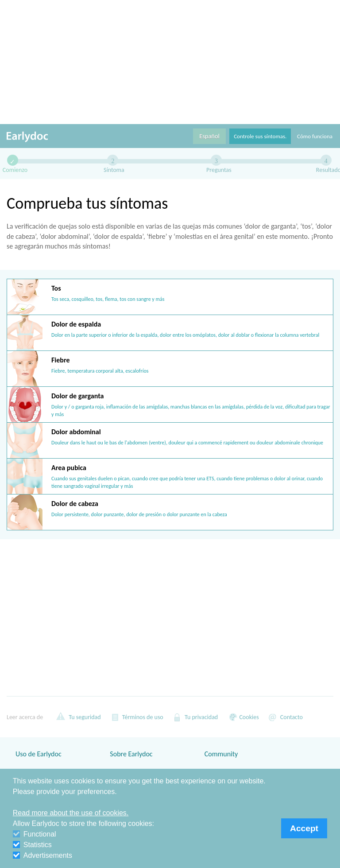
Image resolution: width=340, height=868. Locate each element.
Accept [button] (304, 828)
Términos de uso (137, 717)
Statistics (32, 845)
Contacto (285, 717)
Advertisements (42, 855)
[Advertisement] (170, 62)
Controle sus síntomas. (260, 136)
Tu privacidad (195, 717)
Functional (35, 834)
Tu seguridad (79, 717)
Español (209, 136)
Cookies (243, 717)
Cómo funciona (315, 136)
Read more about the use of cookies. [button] (71, 813)
